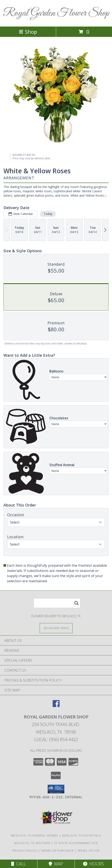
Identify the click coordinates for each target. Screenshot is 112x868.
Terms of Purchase (57, 851)
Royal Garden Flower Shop (56, 13)
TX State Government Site (76, 843)
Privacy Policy (25, 851)
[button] (56, 789)
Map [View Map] (56, 864)
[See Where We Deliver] (56, 628)
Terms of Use (89, 851)
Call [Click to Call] (19, 864)
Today (48, 214)
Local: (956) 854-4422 (56, 739)
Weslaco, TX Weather (32, 843)
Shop (28, 32)
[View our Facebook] (56, 706)
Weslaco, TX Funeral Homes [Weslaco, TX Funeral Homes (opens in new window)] (35, 835)
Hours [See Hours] (93, 864)
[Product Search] (57, 603)
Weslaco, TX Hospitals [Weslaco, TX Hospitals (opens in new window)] (82, 835)
